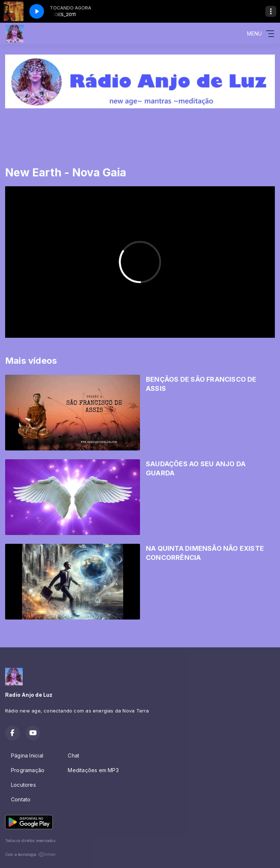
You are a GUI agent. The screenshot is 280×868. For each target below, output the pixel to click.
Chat (73, 755)
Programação (28, 770)
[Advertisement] (140, 130)
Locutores (23, 785)
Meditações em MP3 (93, 770)
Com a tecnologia (31, 854)
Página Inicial (27, 755)
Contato (21, 799)
